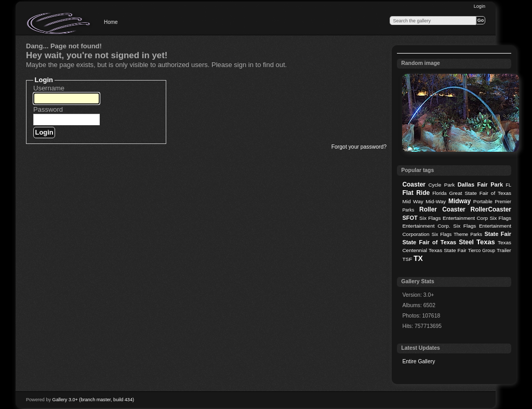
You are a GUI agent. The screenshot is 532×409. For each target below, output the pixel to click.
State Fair (498, 234)
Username (49, 88)
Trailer (504, 250)
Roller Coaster (442, 209)
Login (480, 6)
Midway (460, 201)
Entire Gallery (418, 361)
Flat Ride (416, 193)
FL (509, 185)
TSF (407, 259)
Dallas (466, 184)
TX (418, 258)
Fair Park (490, 184)
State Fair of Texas (429, 242)
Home (111, 22)
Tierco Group (482, 250)
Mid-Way (436, 201)
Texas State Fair (448, 250)
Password (48, 109)
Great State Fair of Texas (480, 193)
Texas (486, 242)
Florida (439, 193)
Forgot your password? (359, 147)
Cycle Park (441, 185)
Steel (466, 242)
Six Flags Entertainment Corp (454, 218)
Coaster (414, 184)
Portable (483, 201)
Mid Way (413, 201)
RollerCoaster (491, 209)
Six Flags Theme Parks (457, 234)
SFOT (410, 218)
